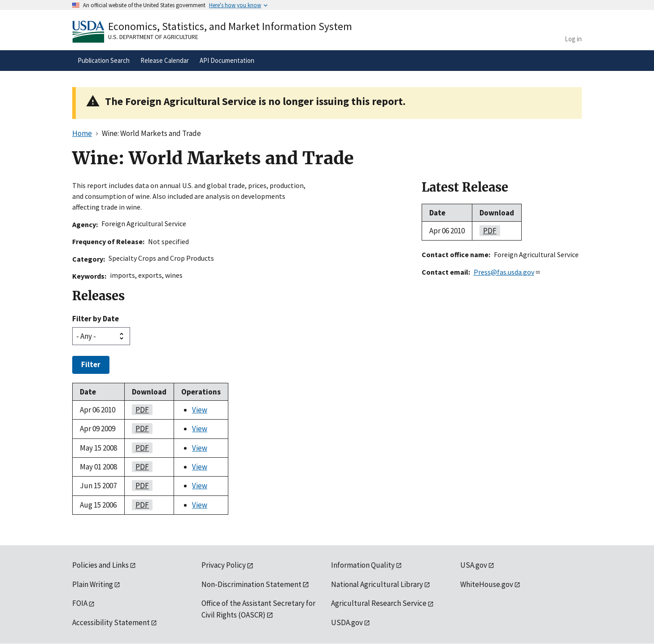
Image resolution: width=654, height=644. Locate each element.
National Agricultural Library (377, 584)
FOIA (80, 603)
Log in (573, 39)
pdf (140, 410)
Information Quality (363, 565)
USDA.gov (347, 622)
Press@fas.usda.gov (507, 272)
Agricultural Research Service (379, 603)
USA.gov (474, 565)
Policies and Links (100, 565)
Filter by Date (96, 319)
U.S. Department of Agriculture (153, 37)
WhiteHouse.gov (487, 584)
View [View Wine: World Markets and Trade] (200, 410)
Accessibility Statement (111, 622)
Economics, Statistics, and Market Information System (230, 26)
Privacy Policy (224, 565)
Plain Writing (93, 584)
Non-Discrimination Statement (251, 584)
